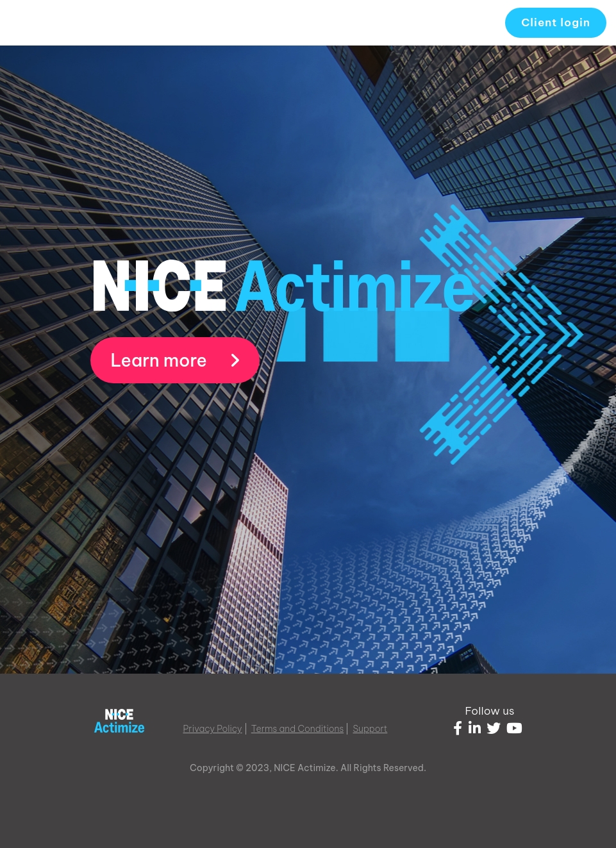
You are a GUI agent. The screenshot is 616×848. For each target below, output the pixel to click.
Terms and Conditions (298, 729)
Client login (556, 22)
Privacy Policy (213, 729)
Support (370, 729)
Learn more (175, 360)
